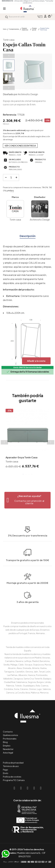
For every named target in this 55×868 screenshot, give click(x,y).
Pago (5, 770)
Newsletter (8, 749)
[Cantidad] (11, 178)
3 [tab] (29, 474)
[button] (27, 500)
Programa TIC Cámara (14, 780)
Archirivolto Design (28, 94)
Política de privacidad (13, 763)
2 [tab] (26, 474)
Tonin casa (9, 40)
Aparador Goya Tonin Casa (21, 457)
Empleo (7, 746)
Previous (9, 56)
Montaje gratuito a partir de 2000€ (27, 601)
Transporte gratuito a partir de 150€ (27, 536)
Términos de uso (11, 766)
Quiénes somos (10, 735)
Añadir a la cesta (36, 361)
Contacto (8, 732)
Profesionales (10, 739)
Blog (5, 742)
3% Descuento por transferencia (28, 558)
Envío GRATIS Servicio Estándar (28, 367)
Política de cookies (12, 777)
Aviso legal (8, 753)
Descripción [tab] (28, 236)
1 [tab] (23, 474)
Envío (6, 773)
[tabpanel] (27, 439)
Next (9, 88)
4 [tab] (32, 474)
